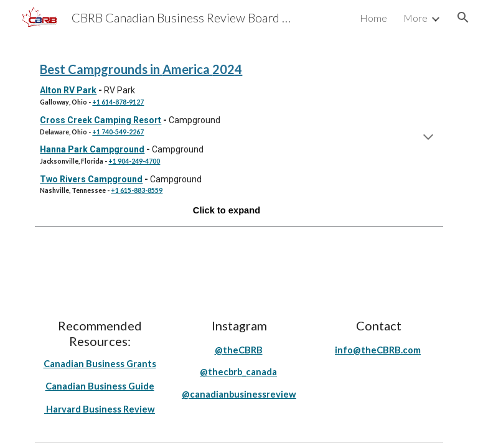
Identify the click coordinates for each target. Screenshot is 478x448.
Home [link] (373, 18)
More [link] (415, 18)
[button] (463, 17)
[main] (239, 138)
